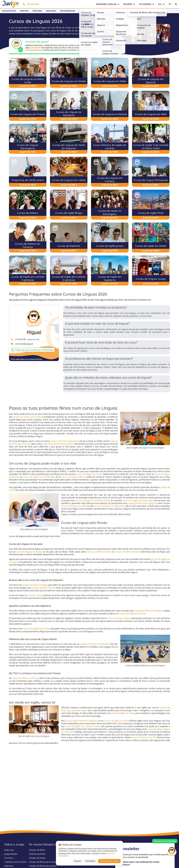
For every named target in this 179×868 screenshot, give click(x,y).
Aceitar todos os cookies (109, 861)
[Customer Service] (172, 851)
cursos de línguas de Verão (89, 474)
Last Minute (133, 11)
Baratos (120, 11)
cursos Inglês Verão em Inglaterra (82, 721)
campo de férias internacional (142, 503)
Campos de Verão (37, 858)
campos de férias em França (25, 678)
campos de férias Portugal (35, 585)
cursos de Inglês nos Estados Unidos (93, 500)
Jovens (110, 11)
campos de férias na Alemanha (95, 644)
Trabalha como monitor (16, 862)
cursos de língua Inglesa (119, 618)
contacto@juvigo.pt (34, 50)
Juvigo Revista (11, 854)
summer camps (35, 595)
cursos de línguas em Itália (74, 506)
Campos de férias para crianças (44, 862)
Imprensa (9, 866)
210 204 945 (31, 4)
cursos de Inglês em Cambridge (138, 500)
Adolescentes (97, 11)
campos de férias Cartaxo (99, 552)
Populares (37, 11)
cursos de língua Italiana (73, 477)
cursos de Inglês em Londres (132, 613)
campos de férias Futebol (43, 588)
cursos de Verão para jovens (27, 417)
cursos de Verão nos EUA (144, 737)
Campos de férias (37, 850)
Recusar (78, 861)
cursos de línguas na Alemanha (109, 506)
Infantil (83, 11)
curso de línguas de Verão (29, 552)
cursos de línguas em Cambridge (39, 477)
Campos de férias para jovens (43, 866)
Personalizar (90, 861)
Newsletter (148, 11)
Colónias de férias (37, 854)
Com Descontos (9, 11)
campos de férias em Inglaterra (149, 611)
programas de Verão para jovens (58, 444)
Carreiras (9, 858)
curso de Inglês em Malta (123, 713)
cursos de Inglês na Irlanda (117, 721)
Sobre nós (9, 850)
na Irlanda (66, 732)
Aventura (24, 11)
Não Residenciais (67, 11)
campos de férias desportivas (64, 441)
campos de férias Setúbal (127, 552)
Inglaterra (51, 11)
